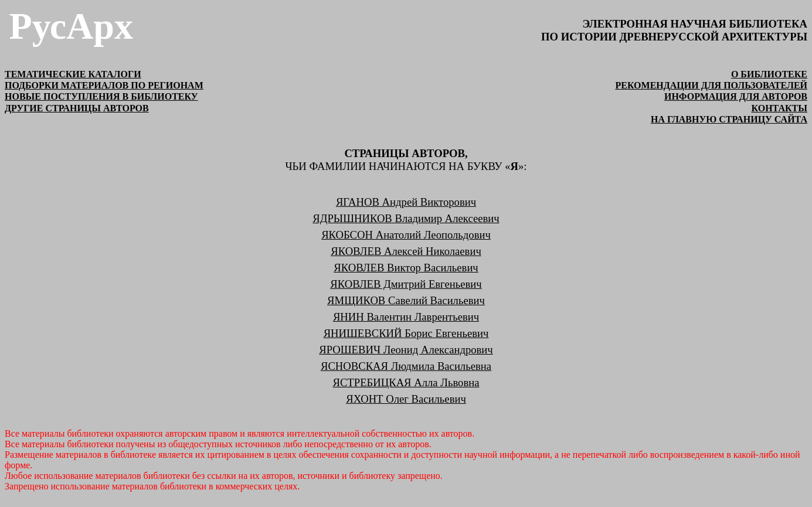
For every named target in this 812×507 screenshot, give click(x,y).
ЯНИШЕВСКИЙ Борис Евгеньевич (406, 333)
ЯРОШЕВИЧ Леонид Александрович (406, 350)
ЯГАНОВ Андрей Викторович (406, 202)
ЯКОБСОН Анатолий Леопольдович (406, 235)
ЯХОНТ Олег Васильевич (406, 399)
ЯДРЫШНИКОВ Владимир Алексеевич (406, 218)
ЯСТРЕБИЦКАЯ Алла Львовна (406, 382)
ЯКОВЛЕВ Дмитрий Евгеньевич (406, 284)
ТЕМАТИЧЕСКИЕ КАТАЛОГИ (73, 74)
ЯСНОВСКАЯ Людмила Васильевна (406, 366)
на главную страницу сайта (729, 119)
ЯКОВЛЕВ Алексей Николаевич (406, 251)
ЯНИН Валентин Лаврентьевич (406, 317)
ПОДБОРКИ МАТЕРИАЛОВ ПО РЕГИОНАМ (104, 85)
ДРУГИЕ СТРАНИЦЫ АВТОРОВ (77, 108)
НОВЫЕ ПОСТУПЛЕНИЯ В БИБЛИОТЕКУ (101, 96)
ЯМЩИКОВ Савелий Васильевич (406, 300)
